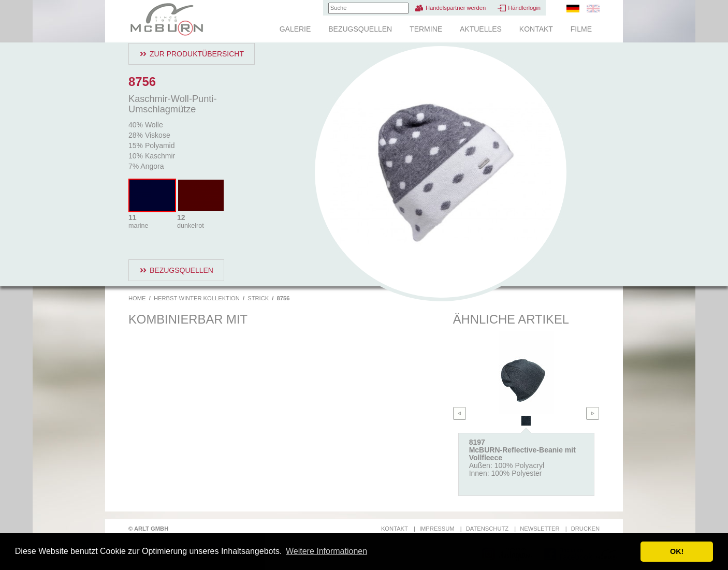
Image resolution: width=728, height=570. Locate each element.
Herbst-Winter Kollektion (197, 298)
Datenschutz (487, 529)
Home (137, 298)
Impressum (437, 529)
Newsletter (540, 529)
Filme (581, 29)
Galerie (295, 29)
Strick (258, 298)
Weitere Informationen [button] (326, 551)
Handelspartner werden (456, 8)
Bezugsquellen (360, 29)
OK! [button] (677, 551)
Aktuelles (481, 29)
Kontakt (536, 29)
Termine (426, 29)
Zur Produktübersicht (197, 54)
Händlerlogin (524, 8)
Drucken (585, 529)
